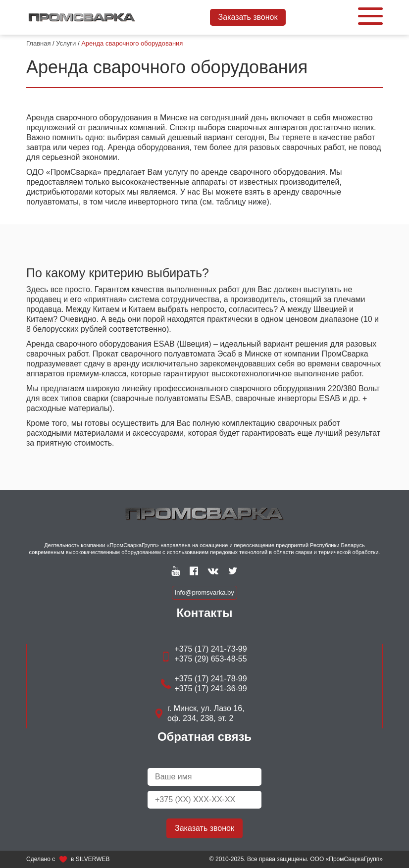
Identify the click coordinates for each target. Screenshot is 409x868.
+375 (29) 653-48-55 (210, 659)
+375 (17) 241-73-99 (210, 649)
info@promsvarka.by (204, 592)
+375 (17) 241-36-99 (210, 689)
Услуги (66, 43)
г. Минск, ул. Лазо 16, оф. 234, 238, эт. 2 (206, 713)
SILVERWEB (93, 859)
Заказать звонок (248, 17)
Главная (38, 43)
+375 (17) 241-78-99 (210, 679)
